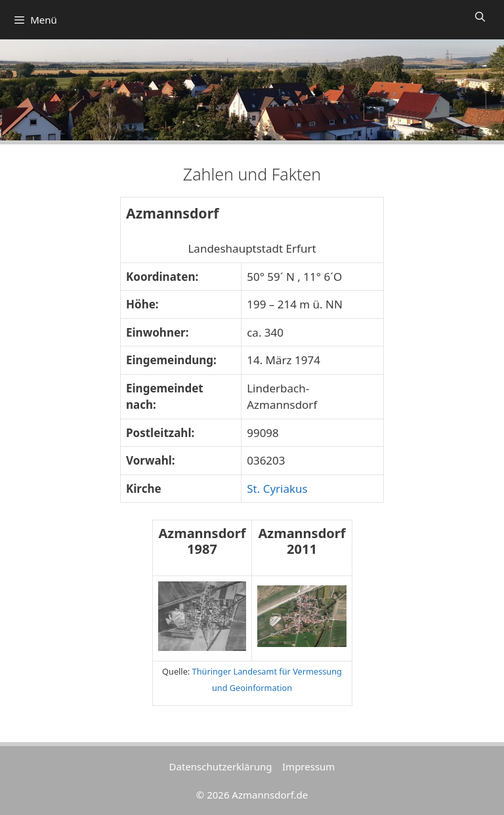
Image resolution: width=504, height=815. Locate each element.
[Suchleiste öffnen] (480, 17)
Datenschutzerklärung (221, 766)
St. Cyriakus (277, 489)
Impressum (308, 766)
